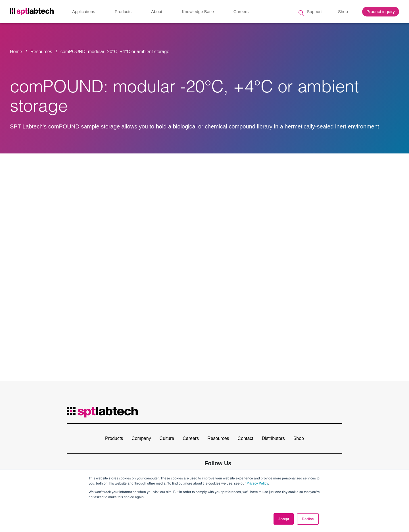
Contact (246, 438)
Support (314, 13)
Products (123, 13)
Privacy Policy (257, 483)
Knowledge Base (198, 13)
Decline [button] (308, 519)
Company (141, 438)
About (157, 13)
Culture (167, 438)
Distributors (273, 438)
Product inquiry (381, 13)
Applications (84, 13)
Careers (241, 13)
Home (16, 52)
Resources (42, 52)
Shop (343, 13)
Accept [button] (284, 519)
